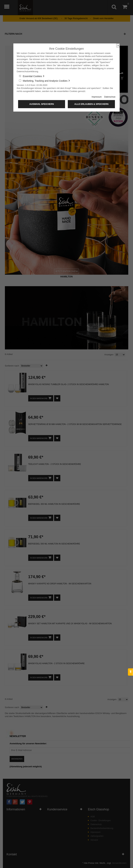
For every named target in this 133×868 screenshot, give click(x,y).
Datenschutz (110, 97)
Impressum (97, 97)
